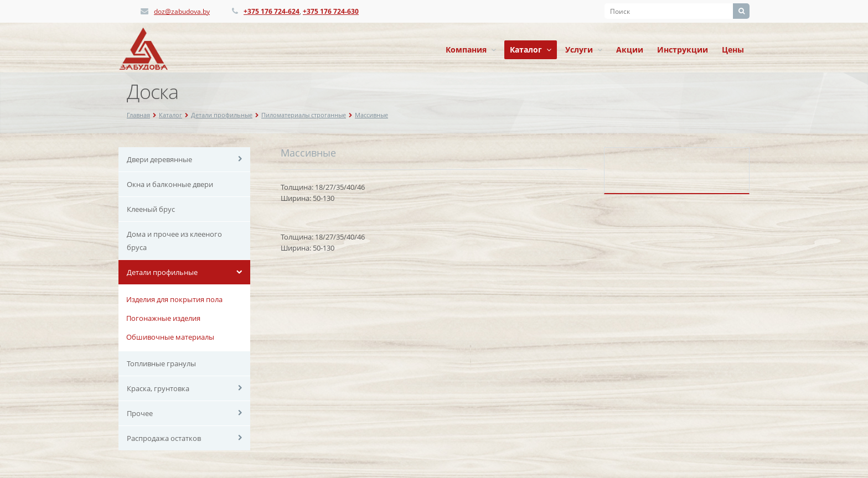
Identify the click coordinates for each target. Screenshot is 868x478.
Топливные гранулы (161, 363)
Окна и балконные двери (170, 184)
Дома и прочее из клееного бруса (174, 241)
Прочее (140, 413)
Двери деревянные (159, 159)
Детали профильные (222, 115)
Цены (733, 50)
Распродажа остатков (164, 438)
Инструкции (683, 50)
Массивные (371, 115)
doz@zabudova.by (182, 11)
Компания (471, 50)
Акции (630, 50)
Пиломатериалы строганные (304, 115)
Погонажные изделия (163, 318)
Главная (138, 115)
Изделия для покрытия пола (174, 299)
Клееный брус (151, 209)
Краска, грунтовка (158, 388)
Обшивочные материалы (170, 337)
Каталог (531, 50)
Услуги (584, 50)
